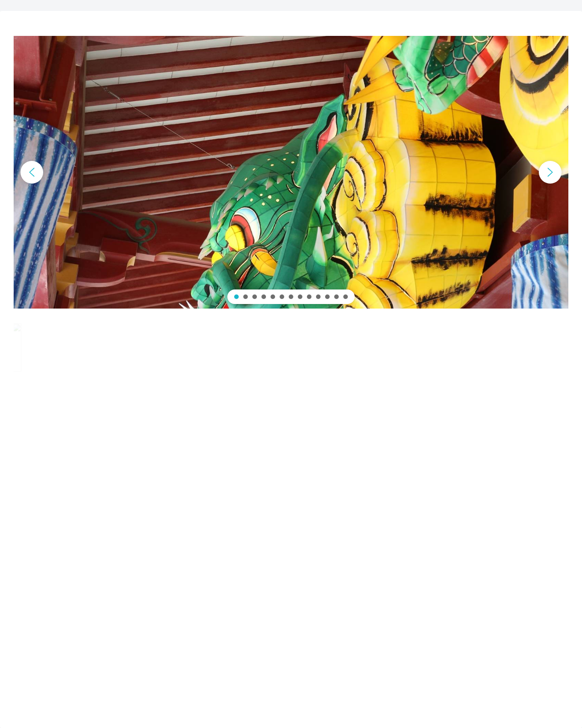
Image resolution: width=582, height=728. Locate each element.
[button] (32, 172)
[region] (291, 172)
